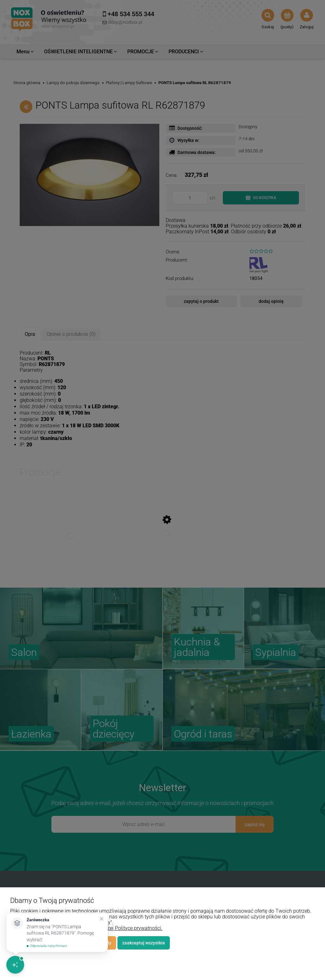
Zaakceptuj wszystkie (144, 943)
